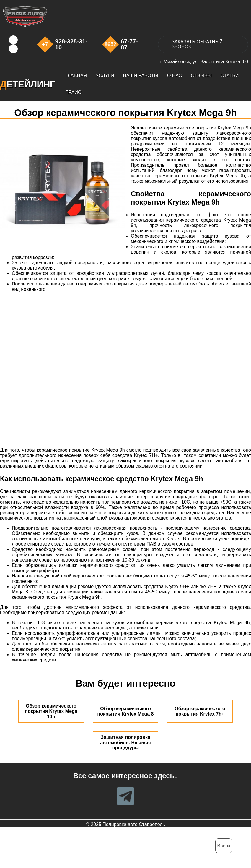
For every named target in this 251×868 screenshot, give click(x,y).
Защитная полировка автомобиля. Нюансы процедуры (125, 743)
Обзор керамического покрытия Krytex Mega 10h (51, 711)
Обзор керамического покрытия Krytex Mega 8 (126, 711)
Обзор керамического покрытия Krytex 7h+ (200, 711)
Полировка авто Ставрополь (134, 824)
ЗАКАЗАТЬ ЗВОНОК (197, 44)
